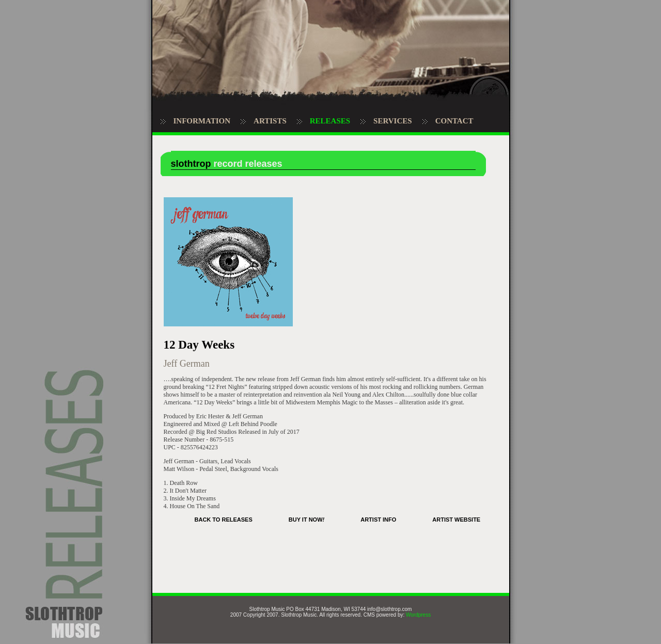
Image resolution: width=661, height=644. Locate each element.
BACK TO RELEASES (224, 520)
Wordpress (418, 615)
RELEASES (330, 121)
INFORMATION (202, 121)
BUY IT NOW (306, 520)
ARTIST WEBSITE (456, 520)
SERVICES (393, 121)
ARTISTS (270, 121)
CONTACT (454, 121)
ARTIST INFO (378, 520)
